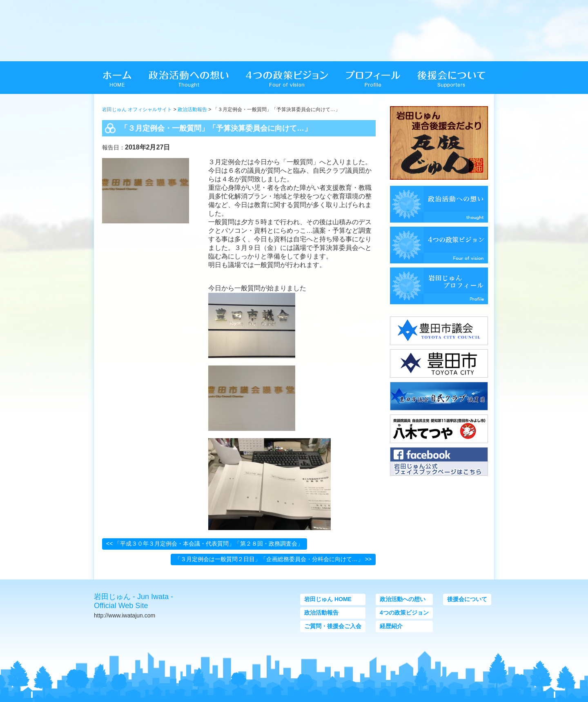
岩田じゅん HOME (328, 599)
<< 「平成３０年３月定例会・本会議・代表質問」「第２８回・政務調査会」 (205, 544)
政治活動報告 (192, 109)
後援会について (467, 599)
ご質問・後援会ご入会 (333, 626)
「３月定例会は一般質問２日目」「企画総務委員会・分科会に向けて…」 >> (273, 559)
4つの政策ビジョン (404, 613)
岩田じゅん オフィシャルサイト (137, 109)
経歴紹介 (391, 626)
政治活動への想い (403, 599)
